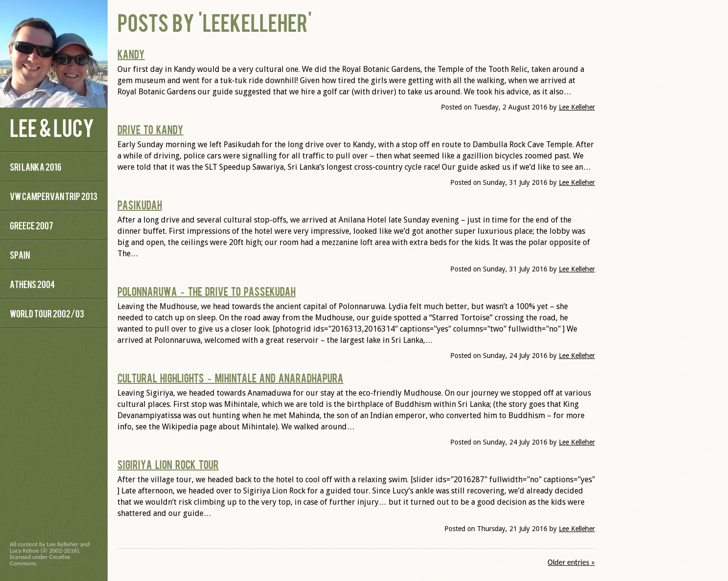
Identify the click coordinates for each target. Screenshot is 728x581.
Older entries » (571, 562)
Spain (20, 255)
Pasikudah (140, 204)
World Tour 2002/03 (47, 313)
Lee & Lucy (52, 127)
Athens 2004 (32, 284)
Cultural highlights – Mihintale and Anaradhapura (230, 378)
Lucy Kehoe (24, 550)
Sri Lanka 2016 (35, 167)
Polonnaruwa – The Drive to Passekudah (206, 291)
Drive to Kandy (150, 129)
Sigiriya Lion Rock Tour (168, 464)
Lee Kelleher (577, 107)
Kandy (131, 54)
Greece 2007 (31, 225)
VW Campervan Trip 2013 (54, 196)
